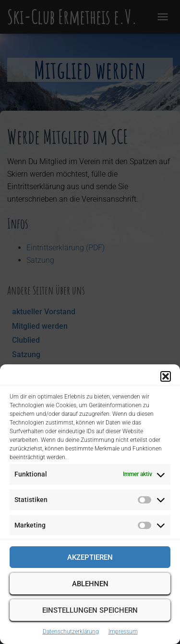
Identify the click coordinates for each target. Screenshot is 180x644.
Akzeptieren (90, 557)
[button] (166, 376)
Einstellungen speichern (90, 610)
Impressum (123, 631)
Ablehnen (90, 584)
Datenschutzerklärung (71, 631)
